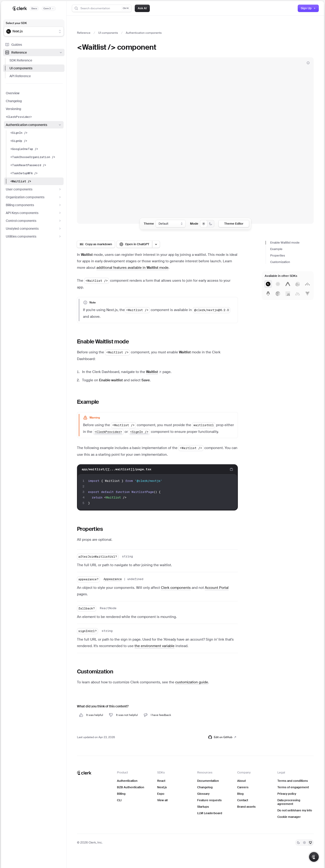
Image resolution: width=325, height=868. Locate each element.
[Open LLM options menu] (156, 244)
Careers (243, 787)
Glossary (203, 794)
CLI (119, 800)
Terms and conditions (293, 781)
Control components (34, 221)
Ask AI (142, 8)
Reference (34, 52)
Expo (161, 794)
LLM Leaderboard (210, 813)
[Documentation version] (49, 9)
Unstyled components (34, 229)
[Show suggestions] (60, 31)
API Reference (20, 76)
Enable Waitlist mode (285, 243)
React (161, 781)
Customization (280, 262)
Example (276, 249)
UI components (21, 68)
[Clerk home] (84, 773)
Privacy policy (287, 794)
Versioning (13, 109)
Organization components (34, 197)
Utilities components (34, 236)
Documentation (208, 781)
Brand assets (246, 807)
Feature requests (209, 800)
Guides (13, 45)
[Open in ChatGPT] (134, 244)
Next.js (162, 787)
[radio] (204, 224)
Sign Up (308, 8)
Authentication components (34, 125)
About (241, 781)
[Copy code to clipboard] (231, 469)
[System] (310, 843)
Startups (203, 807)
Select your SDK (16, 23)
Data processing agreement (289, 802)
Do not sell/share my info (295, 810)
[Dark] (298, 843)
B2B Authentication (131, 787)
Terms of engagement (293, 787)
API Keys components (34, 213)
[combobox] (31, 31)
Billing (121, 794)
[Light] (304, 843)
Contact (243, 800)
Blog (240, 794)
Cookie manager (289, 817)
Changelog (14, 101)
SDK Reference (21, 60)
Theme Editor (234, 224)
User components (34, 189)
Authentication (127, 781)
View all (162, 800)
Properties (278, 255)
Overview (13, 93)
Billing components (34, 205)
